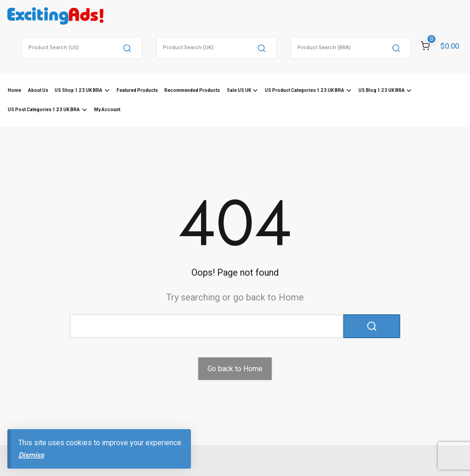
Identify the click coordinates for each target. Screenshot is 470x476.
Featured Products (137, 90)
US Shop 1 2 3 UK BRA (78, 90)
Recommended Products (192, 90)
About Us (38, 90)
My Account (107, 110)
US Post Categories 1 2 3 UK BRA (44, 110)
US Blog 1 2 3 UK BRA (382, 90)
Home (14, 90)
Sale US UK (239, 90)
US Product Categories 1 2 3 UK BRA (305, 90)
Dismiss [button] (31, 455)
